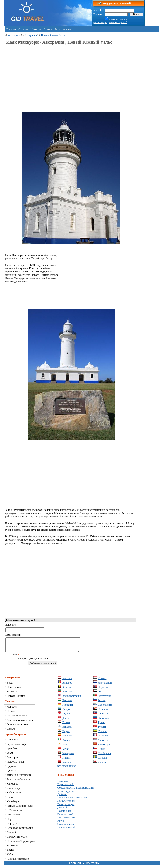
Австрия (67, 681)
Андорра (67, 685)
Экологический (66, 827)
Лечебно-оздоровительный (73, 800)
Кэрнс (10, 799)
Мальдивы (68, 756)
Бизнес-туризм (66, 794)
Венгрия (67, 703)
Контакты (93, 866)
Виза (10, 685)
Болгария (67, 694)
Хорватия (103, 743)
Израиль (67, 729)
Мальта (66, 760)
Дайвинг (62, 797)
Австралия (31, 35)
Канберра (12, 786)
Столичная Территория (21, 844)
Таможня (12, 694)
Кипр (65, 747)
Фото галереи (63, 29)
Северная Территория (20, 830)
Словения (103, 721)
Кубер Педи (14, 795)
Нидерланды (105, 685)
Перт (10, 822)
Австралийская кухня (20, 722)
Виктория (12, 760)
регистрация (100, 22)
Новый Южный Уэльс (54, 35)
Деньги (11, 731)
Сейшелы (103, 712)
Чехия (101, 752)
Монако (102, 681)
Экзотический (65, 817)
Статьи (48, 29)
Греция (66, 712)
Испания (67, 738)
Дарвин (11, 769)
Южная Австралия (18, 861)
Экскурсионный (66, 804)
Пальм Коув (14, 817)
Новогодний (64, 814)
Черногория (104, 747)
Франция (103, 738)
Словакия (103, 716)
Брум (10, 755)
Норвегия (103, 690)
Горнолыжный (65, 787)
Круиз (61, 823)
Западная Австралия (19, 777)
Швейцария (104, 756)
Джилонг (12, 773)
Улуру (10, 852)
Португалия (104, 699)
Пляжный (63, 784)
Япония (102, 765)
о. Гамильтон (15, 813)
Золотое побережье (18, 782)
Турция (102, 729)
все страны (14, 35)
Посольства (14, 690)
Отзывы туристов (17, 727)
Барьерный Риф (16, 747)
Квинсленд (13, 791)
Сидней (11, 835)
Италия (66, 743)
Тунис (101, 725)
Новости (36, 29)
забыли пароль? (118, 22)
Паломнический (66, 830)
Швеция (102, 760)
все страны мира (67, 768)
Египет (66, 725)
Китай (66, 752)
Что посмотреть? (17, 718)
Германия (68, 707)
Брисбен (12, 751)
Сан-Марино (105, 707)
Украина (102, 734)
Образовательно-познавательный (76, 790)
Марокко (67, 765)
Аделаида (12, 742)
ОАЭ (100, 694)
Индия (66, 734)
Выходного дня (66, 807)
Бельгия (67, 690)
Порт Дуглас (14, 826)
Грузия (66, 716)
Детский (62, 810)
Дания (66, 721)
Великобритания (72, 699)
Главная (11, 29)
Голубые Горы (15, 764)
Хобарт (11, 857)
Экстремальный (66, 820)
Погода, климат (16, 698)
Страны (23, 29)
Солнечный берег (17, 839)
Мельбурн (13, 804)
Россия (102, 703)
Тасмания (12, 848)
